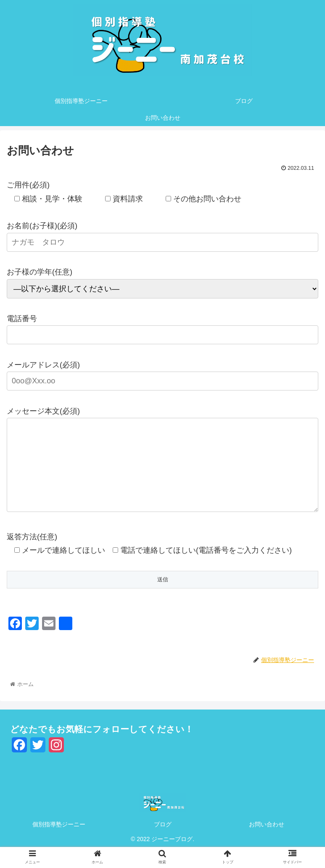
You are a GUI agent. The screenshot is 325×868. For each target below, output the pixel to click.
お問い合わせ (267, 841)
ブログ (163, 841)
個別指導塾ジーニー (59, 841)
